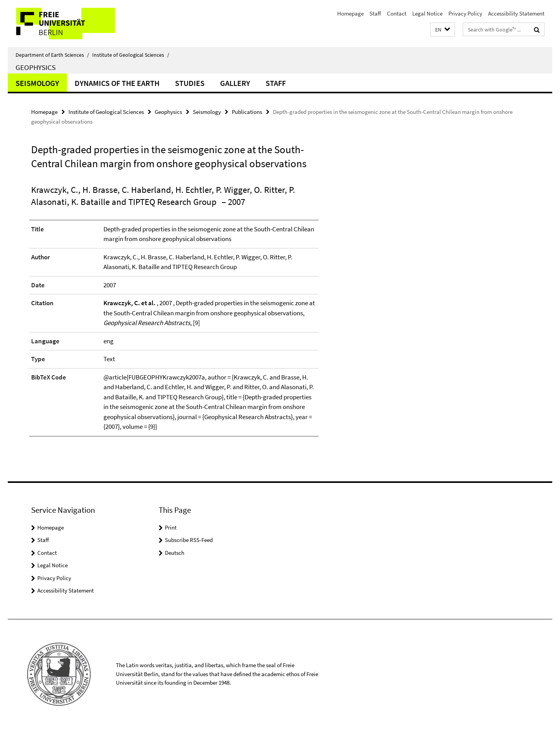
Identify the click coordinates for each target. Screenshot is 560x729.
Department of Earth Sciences (52, 55)
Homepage (350, 13)
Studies (190, 83)
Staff (375, 13)
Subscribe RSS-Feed (189, 540)
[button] (443, 30)
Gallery (235, 83)
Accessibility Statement (516, 13)
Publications (247, 112)
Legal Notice (427, 13)
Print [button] (171, 527)
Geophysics (36, 67)
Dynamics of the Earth (117, 83)
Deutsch (175, 553)
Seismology (37, 83)
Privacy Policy (465, 13)
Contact (397, 13)
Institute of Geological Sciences (131, 55)
